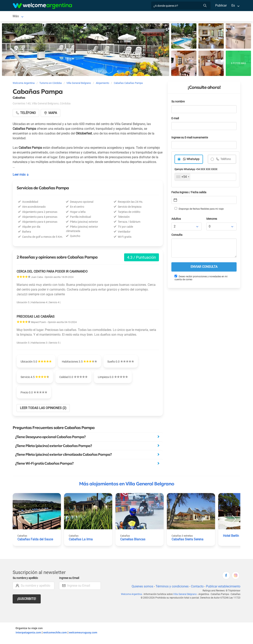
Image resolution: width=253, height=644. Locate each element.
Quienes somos (141, 591)
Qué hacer (172, 17)
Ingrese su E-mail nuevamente (191, 138)
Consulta (177, 236)
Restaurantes (151, 17)
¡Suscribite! (27, 604)
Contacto (197, 591)
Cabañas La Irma (81, 544)
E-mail (176, 119)
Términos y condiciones (171, 591)
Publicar (221, 5)
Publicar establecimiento (223, 591)
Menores (212, 220)
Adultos (176, 220)
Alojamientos (60, 17)
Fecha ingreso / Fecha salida (190, 193)
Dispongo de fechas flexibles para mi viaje (199, 209)
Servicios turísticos (123, 17)
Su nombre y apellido (26, 583)
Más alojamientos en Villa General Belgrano (127, 489)
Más (187, 17)
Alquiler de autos (94, 17)
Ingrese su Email (70, 583)
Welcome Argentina (134, 599)
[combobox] (183, 178)
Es (233, 5)
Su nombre (178, 102)
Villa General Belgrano (28, 17)
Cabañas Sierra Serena (188, 544)
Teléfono (226, 160)
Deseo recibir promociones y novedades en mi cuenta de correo (201, 279)
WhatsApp (193, 160)
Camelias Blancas (133, 544)
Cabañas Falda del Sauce (35, 544)
